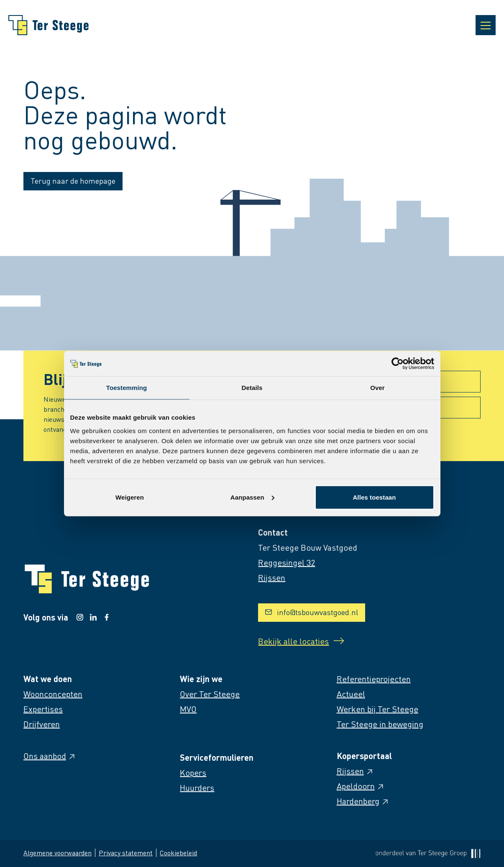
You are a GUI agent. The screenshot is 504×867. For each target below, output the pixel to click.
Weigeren (130, 497)
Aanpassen (252, 497)
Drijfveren (42, 724)
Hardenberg (363, 801)
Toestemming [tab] (127, 388)
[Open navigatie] (486, 25)
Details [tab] (252, 388)
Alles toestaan (374, 497)
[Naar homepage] (49, 25)
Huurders (197, 787)
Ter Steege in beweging (380, 724)
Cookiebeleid (178, 853)
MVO (188, 709)
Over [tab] (377, 388)
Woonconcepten (53, 694)
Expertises (43, 709)
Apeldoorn (361, 786)
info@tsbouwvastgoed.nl (312, 612)
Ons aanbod (50, 756)
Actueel (351, 694)
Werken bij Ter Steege (377, 709)
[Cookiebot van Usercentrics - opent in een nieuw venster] (398, 364)
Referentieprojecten (374, 679)
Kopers (193, 772)
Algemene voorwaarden (58, 853)
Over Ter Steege (210, 694)
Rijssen (355, 771)
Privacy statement (126, 853)
